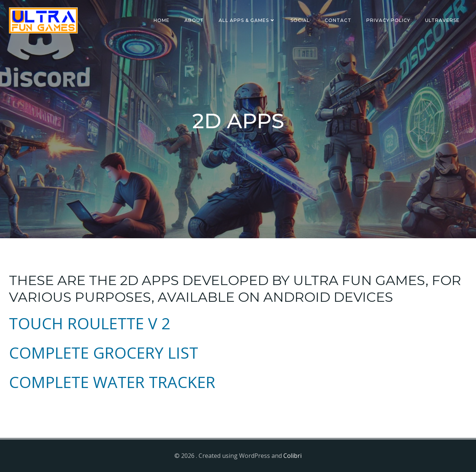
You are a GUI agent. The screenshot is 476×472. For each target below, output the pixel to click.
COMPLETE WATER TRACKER (112, 382)
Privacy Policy (388, 20)
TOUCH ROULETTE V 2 (90, 323)
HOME (162, 20)
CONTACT (338, 20)
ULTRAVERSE (442, 20)
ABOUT (194, 20)
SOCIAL (300, 20)
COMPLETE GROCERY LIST (104, 353)
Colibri (292, 456)
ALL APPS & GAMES (247, 20)
